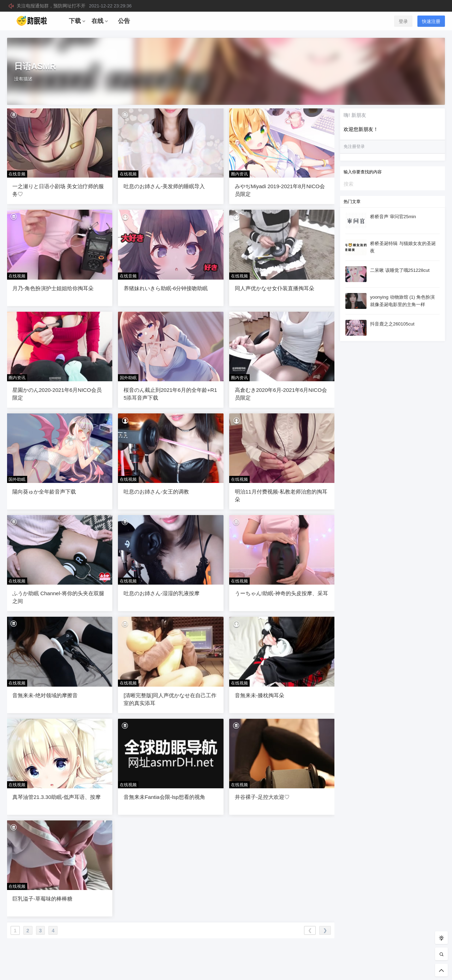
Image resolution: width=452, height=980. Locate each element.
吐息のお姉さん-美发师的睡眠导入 (164, 186)
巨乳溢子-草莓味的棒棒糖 (42, 899)
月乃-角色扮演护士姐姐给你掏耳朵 (53, 288)
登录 (403, 21)
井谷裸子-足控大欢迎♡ (262, 797)
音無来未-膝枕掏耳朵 (260, 695)
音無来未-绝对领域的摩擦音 (45, 695)
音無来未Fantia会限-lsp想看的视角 (164, 797)
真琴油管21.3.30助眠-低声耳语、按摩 (56, 797)
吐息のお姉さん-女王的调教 (156, 492)
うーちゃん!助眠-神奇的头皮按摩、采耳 (281, 593)
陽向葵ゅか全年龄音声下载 (44, 492)
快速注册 (431, 21)
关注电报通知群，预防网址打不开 (74, 6)
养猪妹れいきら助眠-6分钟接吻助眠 (166, 288)
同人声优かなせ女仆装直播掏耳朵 (275, 288)
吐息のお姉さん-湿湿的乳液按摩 (162, 593)
